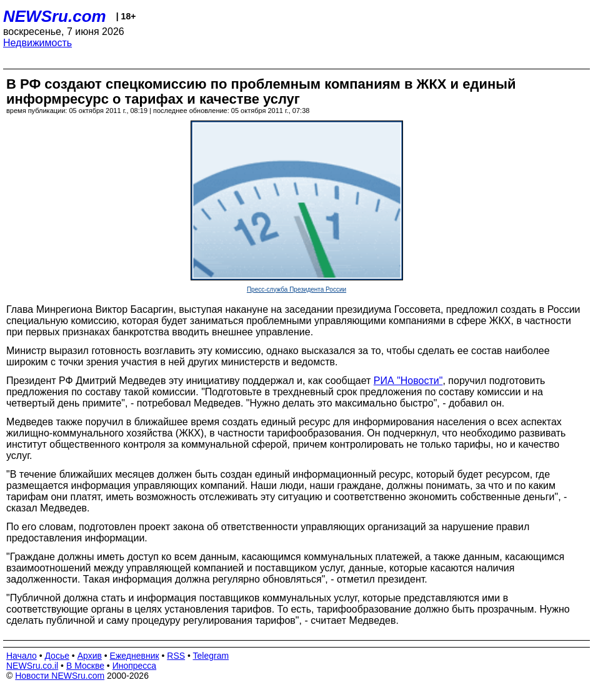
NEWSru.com (55, 16)
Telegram (211, 656)
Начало (22, 656)
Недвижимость (37, 43)
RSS (176, 656)
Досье (57, 656)
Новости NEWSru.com (60, 676)
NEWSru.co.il (32, 666)
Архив (90, 656)
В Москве (85, 666)
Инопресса (135, 666)
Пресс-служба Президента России (296, 289)
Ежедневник (135, 656)
